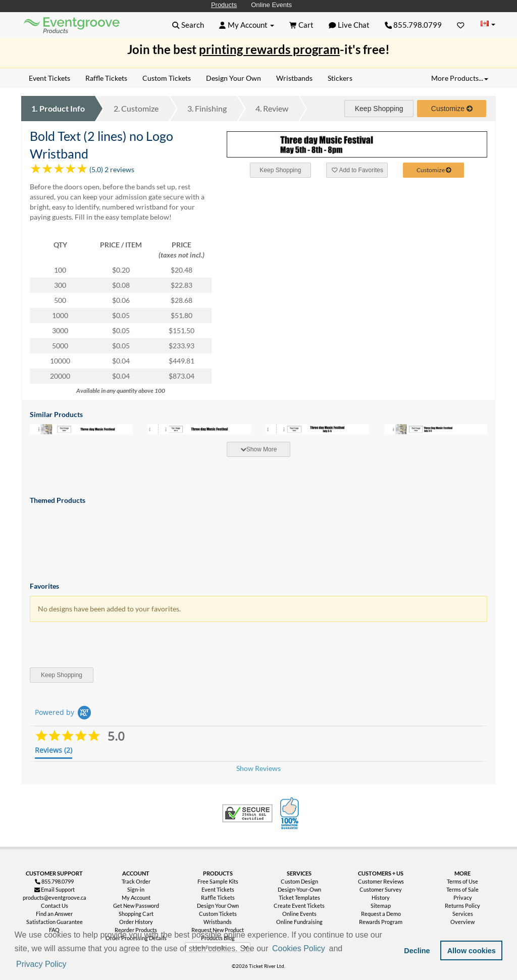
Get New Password (136, 906)
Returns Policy (462, 906)
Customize (136, 108)
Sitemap (381, 906)
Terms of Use (462, 881)
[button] (72, 965)
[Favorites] (461, 25)
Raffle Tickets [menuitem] (106, 78)
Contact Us (55, 906)
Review (272, 108)
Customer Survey (381, 889)
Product (58, 108)
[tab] (258, 449)
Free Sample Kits (218, 881)
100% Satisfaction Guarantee (291, 813)
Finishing (207, 108)
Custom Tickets (218, 914)
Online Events (271, 5)
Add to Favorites (357, 170)
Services (463, 914)
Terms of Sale (462, 889)
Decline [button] (417, 951)
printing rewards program (269, 49)
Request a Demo (381, 914)
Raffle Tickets (218, 897)
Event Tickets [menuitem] (49, 78)
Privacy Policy (41, 964)
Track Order (136, 881)
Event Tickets (218, 889)
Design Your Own (218, 906)
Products (224, 5)
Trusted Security (247, 813)
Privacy (463, 897)
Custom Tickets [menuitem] (167, 78)
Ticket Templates (299, 897)
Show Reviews (258, 768)
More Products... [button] (460, 78)
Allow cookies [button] (472, 951)
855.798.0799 (413, 25)
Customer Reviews (381, 881)
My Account (136, 897)
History (381, 897)
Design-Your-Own (299, 889)
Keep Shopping (379, 109)
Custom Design (299, 881)
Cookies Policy (299, 948)
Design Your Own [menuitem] (234, 78)
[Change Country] (488, 24)
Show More (259, 449)
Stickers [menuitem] (340, 78)
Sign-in (136, 889)
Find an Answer (54, 914)
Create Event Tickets (299, 906)
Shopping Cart (136, 914)
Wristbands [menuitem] (294, 78)
